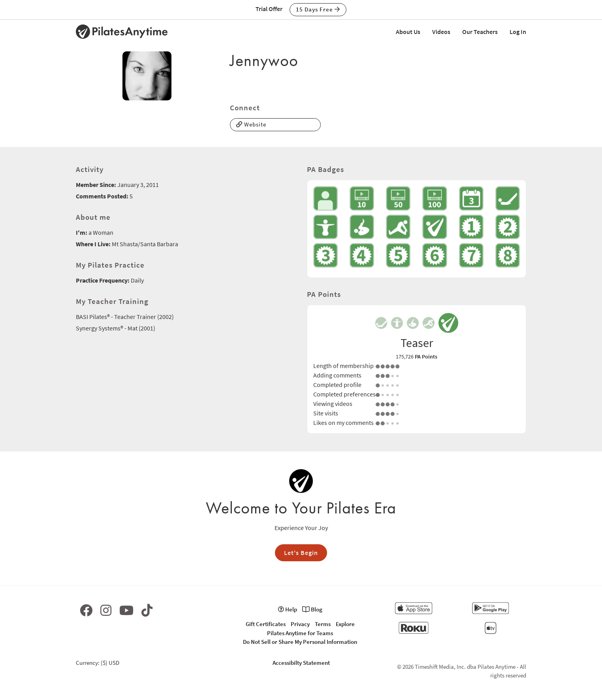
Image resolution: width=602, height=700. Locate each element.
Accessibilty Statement (301, 663)
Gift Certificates (266, 624)
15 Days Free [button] (318, 9)
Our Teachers (480, 32)
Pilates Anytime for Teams (300, 633)
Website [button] (251, 124)
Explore (345, 624)
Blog (312, 609)
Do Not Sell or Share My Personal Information (300, 642)
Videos (441, 32)
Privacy (300, 624)
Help (288, 609)
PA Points (426, 357)
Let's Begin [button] (301, 553)
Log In (518, 32)
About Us (408, 32)
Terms (323, 624)
